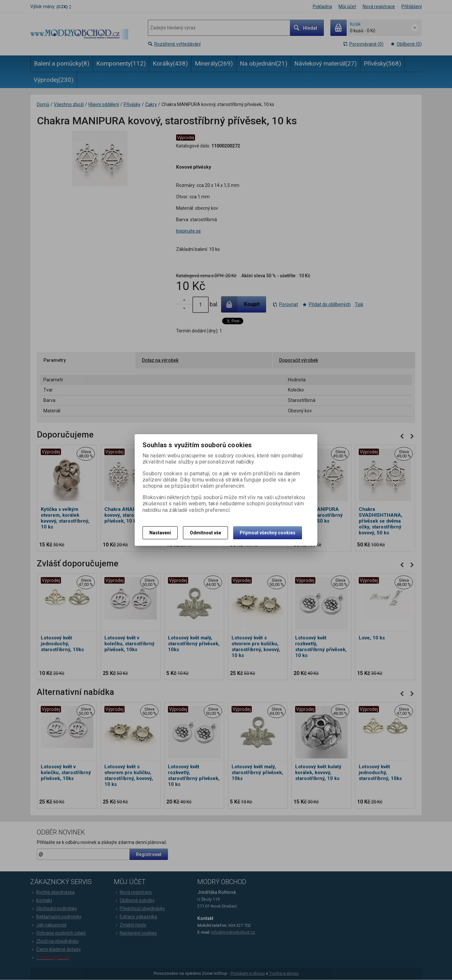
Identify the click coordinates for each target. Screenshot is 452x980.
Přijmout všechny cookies (268, 533)
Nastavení (160, 533)
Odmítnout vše (205, 533)
